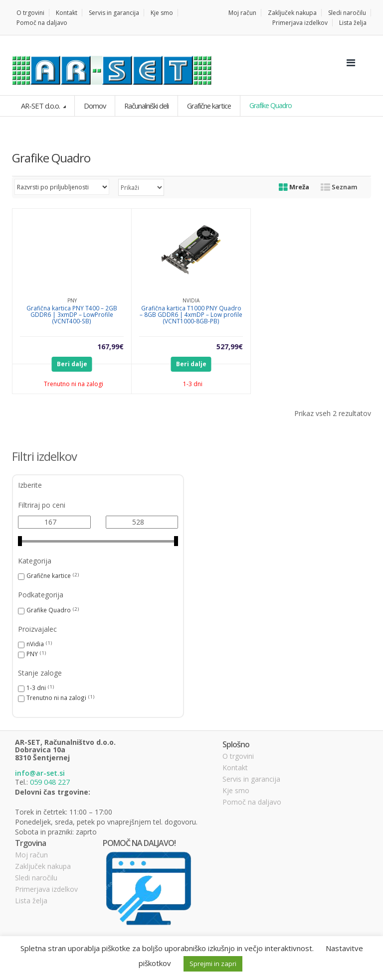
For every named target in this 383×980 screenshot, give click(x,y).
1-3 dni (36, 687)
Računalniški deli (144, 105)
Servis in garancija (114, 13)
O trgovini (30, 13)
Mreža (294, 186)
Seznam (339, 186)
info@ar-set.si (40, 772)
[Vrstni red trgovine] (62, 186)
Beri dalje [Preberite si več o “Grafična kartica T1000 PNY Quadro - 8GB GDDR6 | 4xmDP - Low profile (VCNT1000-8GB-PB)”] (191, 363)
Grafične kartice (206, 105)
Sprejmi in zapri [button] (213, 964)
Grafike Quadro (49, 609)
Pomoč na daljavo (42, 23)
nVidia (35, 643)
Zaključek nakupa (292, 13)
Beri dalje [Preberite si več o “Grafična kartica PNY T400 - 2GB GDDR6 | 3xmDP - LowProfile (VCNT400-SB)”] (72, 363)
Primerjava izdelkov (300, 23)
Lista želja (353, 23)
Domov (93, 105)
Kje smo (162, 13)
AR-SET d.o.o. (40, 105)
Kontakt (67, 13)
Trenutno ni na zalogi (56, 697)
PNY (32, 653)
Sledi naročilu (347, 13)
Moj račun (242, 13)
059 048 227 (50, 781)
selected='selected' (141, 187)
